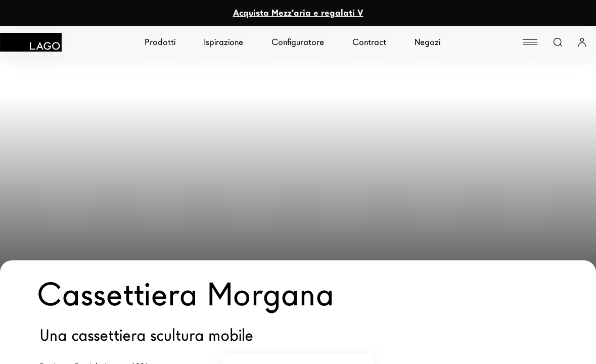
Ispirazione (223, 42)
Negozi (427, 42)
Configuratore (298, 42)
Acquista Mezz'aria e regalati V (298, 13)
